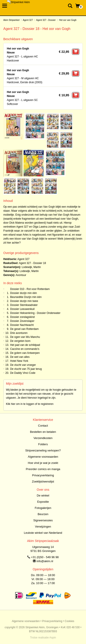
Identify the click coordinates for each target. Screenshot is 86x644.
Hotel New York (19, 361)
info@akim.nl (45, 561)
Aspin (53, 638)
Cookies (69, 621)
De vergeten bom (20, 341)
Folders (43, 444)
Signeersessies (43, 520)
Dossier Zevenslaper (22, 321)
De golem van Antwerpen (25, 353)
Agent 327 (28, 20)
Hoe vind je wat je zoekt (43, 463)
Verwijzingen (43, 527)
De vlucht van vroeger (23, 365)
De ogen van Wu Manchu (25, 337)
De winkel (43, 495)
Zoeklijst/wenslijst (43, 482)
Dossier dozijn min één (23, 293)
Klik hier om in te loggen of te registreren (30, 404)
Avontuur (21, 275)
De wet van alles (20, 357)
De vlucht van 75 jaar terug (26, 369)
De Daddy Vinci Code (23, 373)
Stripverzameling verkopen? (43, 450)
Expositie (43, 502)
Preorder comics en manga (43, 469)
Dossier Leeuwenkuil (22, 309)
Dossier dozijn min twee (24, 301)
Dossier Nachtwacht (22, 325)
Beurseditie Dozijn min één (26, 297)
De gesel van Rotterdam (24, 329)
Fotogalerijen (43, 508)
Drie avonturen (19, 333)
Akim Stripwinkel (11, 20)
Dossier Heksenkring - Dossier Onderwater (35, 313)
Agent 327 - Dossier (46, 20)
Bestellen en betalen (43, 432)
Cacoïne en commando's (25, 349)
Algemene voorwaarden (43, 457)
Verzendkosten (43, 438)
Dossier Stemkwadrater (24, 305)
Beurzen (43, 514)
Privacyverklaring (43, 475)
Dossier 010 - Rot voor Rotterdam (30, 289)
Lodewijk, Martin (31, 267)
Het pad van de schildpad (25, 345)
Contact (43, 426)
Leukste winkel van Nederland (43, 533)
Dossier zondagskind (22, 317)
